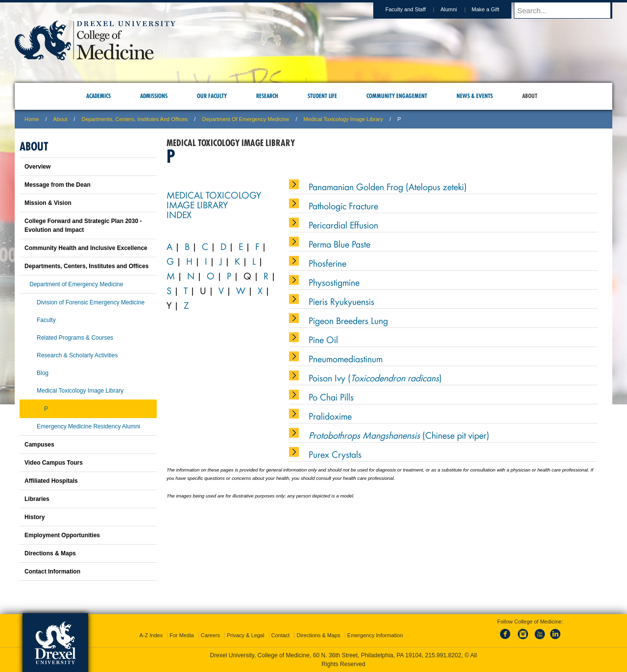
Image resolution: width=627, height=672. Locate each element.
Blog (43, 373)
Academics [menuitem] (98, 96)
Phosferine (327, 263)
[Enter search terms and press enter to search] (568, 10)
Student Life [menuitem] (322, 96)
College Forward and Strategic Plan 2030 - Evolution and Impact (83, 225)
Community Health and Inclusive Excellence (86, 248)
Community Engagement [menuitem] (397, 96)
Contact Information (52, 572)
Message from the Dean (58, 185)
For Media (182, 635)
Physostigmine (334, 282)
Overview (37, 167)
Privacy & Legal (245, 635)
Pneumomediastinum (346, 358)
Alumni (458, 9)
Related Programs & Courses (75, 338)
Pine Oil (323, 339)
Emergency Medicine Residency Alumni (88, 426)
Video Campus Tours (54, 463)
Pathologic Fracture (343, 205)
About (60, 119)
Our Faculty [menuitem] (212, 96)
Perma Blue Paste (339, 244)
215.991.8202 (443, 655)
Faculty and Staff (415, 9)
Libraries (37, 499)
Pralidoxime (330, 416)
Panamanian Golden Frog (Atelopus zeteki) (388, 186)
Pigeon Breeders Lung (348, 320)
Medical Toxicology (214, 195)
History (35, 517)
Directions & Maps (50, 553)
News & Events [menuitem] (475, 96)
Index (179, 214)
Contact (281, 635)
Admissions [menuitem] (154, 96)
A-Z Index (151, 635)
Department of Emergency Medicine (245, 119)
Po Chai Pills (331, 397)
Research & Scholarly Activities (77, 355)
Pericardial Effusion (343, 224)
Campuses (39, 445)
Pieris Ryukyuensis (341, 301)
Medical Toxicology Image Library (343, 119)
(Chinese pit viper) (399, 435)
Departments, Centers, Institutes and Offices (134, 119)
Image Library (197, 204)
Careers (210, 635)
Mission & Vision (48, 203)
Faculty (46, 320)
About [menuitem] (530, 96)
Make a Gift (495, 9)
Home (32, 119)
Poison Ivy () (375, 377)
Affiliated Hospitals (51, 481)
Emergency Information (375, 635)
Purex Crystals (335, 454)
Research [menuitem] (267, 96)
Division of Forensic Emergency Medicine (91, 302)
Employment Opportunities (62, 535)
